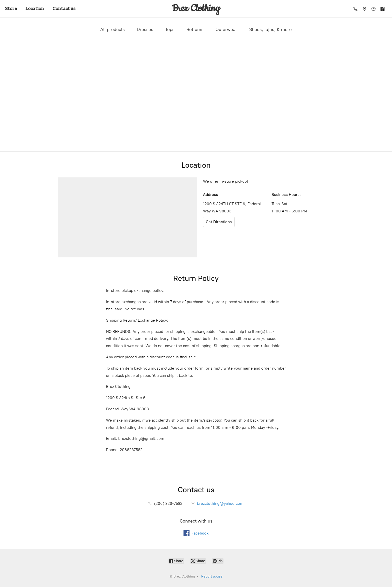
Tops (170, 29)
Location (35, 9)
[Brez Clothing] (196, 9)
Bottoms (195, 29)
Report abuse (212, 576)
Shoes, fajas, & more (270, 29)
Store (11, 9)
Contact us (64, 9)
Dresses (145, 29)
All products (112, 29)
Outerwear (226, 29)
